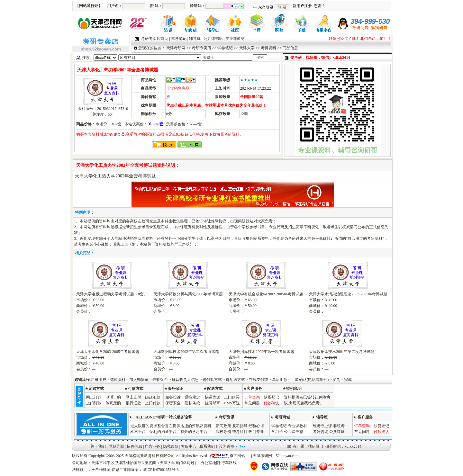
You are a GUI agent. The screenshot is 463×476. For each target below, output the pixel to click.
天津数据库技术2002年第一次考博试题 (261, 352)
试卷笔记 (179, 39)
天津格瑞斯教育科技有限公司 (150, 456)
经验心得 (256, 426)
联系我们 (207, 446)
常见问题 (252, 403)
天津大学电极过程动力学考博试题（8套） (112, 294)
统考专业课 (322, 426)
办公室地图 (210, 463)
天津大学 (247, 48)
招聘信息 (134, 446)
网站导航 (116, 446)
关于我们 (98, 446)
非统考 (339, 426)
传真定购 (113, 403)
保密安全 (173, 403)
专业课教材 (235, 39)
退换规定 (192, 397)
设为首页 (227, 446)
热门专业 (256, 432)
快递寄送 (213, 397)
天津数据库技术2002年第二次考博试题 (186, 352)
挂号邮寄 (213, 403)
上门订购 (94, 403)
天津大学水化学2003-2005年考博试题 (108, 352)
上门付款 (153, 403)
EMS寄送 (232, 403)
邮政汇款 (153, 397)
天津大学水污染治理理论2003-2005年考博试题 (348, 294)
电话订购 (113, 397)
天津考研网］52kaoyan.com (276, 456)
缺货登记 (271, 397)
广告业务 (152, 446)
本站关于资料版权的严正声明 (165, 244)
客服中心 (189, 446)
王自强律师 (101, 470)
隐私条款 (192, 403)
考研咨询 (321, 432)
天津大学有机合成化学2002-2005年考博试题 (266, 294)
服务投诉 (173, 397)
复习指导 (240, 426)
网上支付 (133, 397)
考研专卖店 (202, 48)
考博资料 (268, 48)
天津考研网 (176, 48)
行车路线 (229, 463)
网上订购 (94, 397)
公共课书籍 (213, 39)
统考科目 (240, 432)
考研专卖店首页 (155, 39)
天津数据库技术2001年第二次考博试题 (342, 352)
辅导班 (195, 39)
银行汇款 (133, 403)
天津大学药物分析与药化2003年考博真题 (188, 294)
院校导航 (223, 432)
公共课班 (337, 432)
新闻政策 (223, 426)
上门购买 (232, 397)
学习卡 (277, 432)
